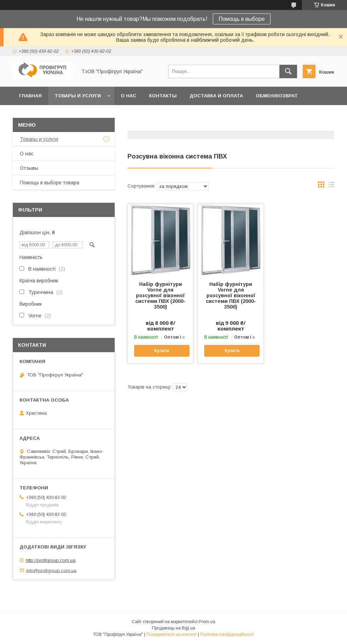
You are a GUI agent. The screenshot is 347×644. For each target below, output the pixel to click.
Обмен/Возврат (277, 96)
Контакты (163, 96)
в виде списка (331, 186)
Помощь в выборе (242, 19)
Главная (30, 96)
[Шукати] (288, 71)
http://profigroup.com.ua (51, 560)
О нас (129, 96)
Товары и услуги (78, 96)
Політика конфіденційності (227, 634)
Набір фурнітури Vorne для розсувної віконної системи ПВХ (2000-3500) (160, 295)
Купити (162, 351)
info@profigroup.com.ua (51, 570)
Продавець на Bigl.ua (173, 628)
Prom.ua (207, 622)
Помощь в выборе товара (50, 183)
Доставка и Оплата (216, 96)
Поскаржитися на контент (172, 634)
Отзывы (29, 168)
